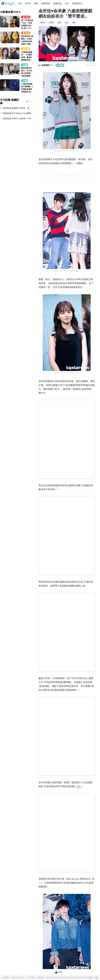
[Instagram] (97, 978)
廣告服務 (40, 977)
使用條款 (6, 977)
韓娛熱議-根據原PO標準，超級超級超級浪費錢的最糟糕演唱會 (18, 108)
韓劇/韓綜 (46, 3)
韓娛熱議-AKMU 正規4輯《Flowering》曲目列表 (18, 118)
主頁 (20, 3)
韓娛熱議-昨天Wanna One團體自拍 (18, 113)
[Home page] (8, 4)
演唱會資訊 (77, 3)
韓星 (36, 3)
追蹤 (60, 65)
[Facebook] (90, 978)
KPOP (28, 3)
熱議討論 (57, 3)
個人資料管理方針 (18, 977)
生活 (67, 3)
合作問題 (31, 977)
